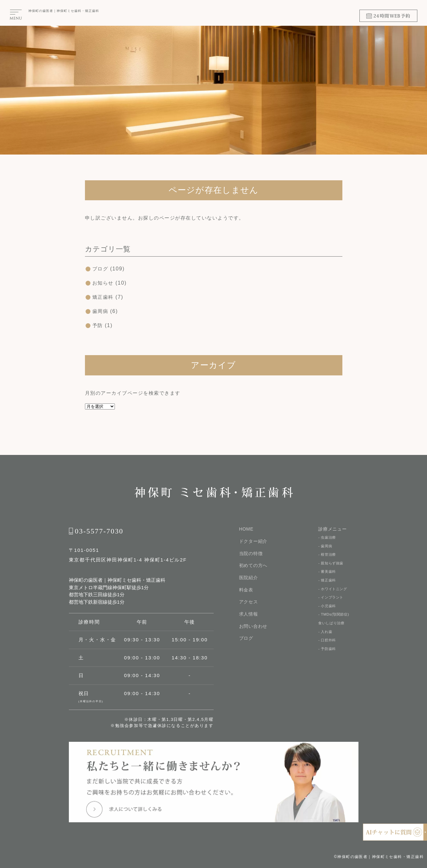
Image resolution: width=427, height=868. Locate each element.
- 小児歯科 (328, 609)
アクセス (249, 602)
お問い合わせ (253, 627)
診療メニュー (332, 529)
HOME (246, 529)
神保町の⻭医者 (41, 11)
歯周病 (101, 311)
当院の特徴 (251, 553)
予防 (98, 325)
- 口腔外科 (328, 646)
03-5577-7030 (99, 531)
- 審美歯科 (328, 573)
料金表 (246, 590)
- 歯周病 (326, 546)
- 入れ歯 (326, 637)
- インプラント (332, 600)
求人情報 (249, 615)
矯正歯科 (104, 297)
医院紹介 (249, 578)
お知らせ (104, 283)
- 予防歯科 (328, 655)
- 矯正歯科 (328, 582)
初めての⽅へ (253, 566)
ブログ (101, 269)
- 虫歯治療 (328, 537)
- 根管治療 (328, 555)
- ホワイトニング (334, 591)
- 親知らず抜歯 (332, 564)
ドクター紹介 (253, 541)
